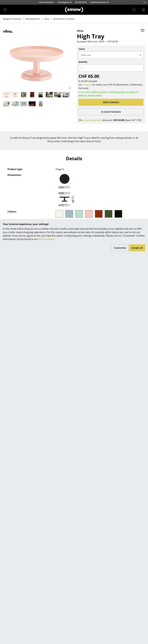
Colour (82, 49)
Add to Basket (111, 102)
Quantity (83, 62)
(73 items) (64, 19)
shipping (88, 85)
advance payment (92, 120)
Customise (120, 248)
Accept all (137, 248)
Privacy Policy (46, 239)
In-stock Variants (111, 112)
